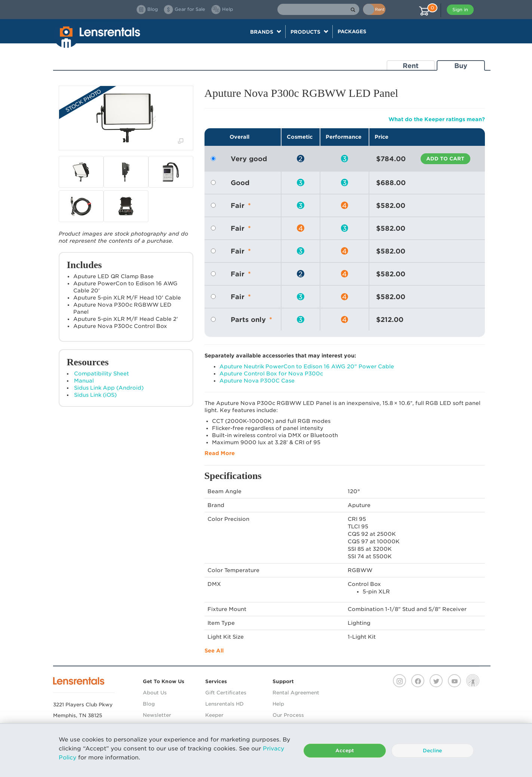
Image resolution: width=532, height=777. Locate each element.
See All (214, 651)
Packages (352, 31)
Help (278, 704)
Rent (411, 66)
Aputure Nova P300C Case (257, 381)
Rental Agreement (296, 693)
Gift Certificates (226, 693)
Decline (432, 751)
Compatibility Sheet (102, 374)
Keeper (214, 715)
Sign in (460, 10)
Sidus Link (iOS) (95, 395)
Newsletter (157, 715)
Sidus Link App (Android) (109, 388)
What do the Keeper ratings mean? (437, 119)
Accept (345, 751)
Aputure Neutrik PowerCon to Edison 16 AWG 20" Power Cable (307, 366)
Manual (84, 381)
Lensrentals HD (225, 704)
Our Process (288, 715)
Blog (149, 704)
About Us (155, 693)
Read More (220, 453)
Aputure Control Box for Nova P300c (271, 374)
